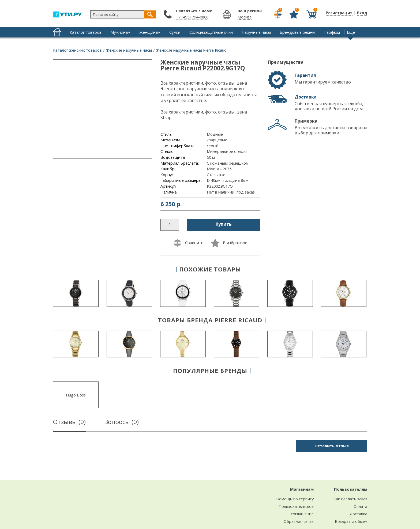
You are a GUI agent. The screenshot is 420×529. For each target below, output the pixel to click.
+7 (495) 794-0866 (192, 17)
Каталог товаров (86, 32)
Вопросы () (121, 423)
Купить (224, 224)
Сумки (175, 32)
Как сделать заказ (350, 499)
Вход (362, 13)
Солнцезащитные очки (211, 32)
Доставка (306, 97)
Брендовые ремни (297, 32)
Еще (351, 32)
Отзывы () (69, 423)
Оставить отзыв (332, 446)
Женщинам (150, 32)
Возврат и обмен (351, 521)
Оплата (360, 506)
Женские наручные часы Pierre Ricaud (191, 50)
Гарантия (305, 75)
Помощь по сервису (295, 499)
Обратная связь (299, 521)
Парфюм (332, 32)
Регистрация (339, 13)
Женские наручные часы (129, 50)
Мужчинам (120, 32)
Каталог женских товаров (77, 50)
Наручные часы (256, 32)
